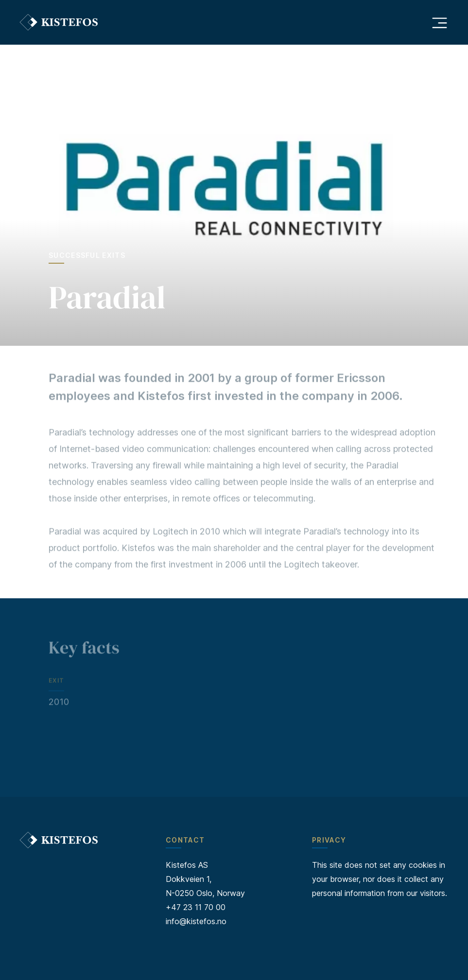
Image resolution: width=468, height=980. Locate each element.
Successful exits (87, 255)
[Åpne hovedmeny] (439, 22)
